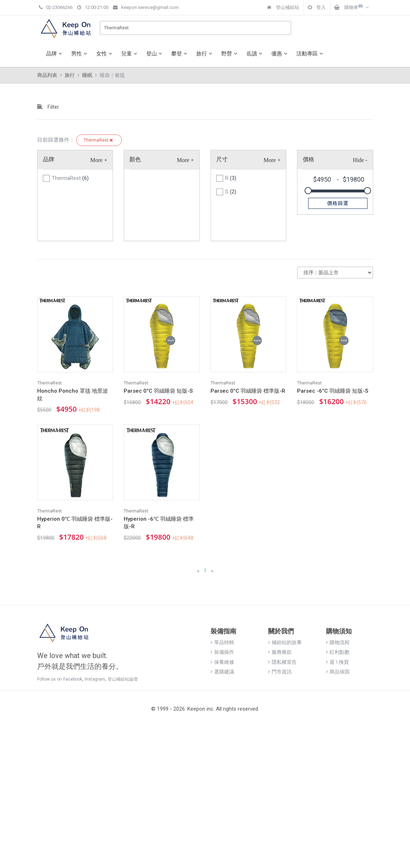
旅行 (205, 54)
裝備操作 (222, 652)
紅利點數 (338, 652)
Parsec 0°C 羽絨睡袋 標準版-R (248, 391)
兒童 (130, 54)
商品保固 (338, 672)
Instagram (95, 679)
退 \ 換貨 (337, 662)
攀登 (180, 54)
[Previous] (198, 571)
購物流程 (338, 642)
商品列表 (47, 75)
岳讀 (255, 54)
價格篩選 (338, 203)
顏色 (135, 159)
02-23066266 (56, 7)
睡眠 (87, 75)
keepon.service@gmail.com (146, 7)
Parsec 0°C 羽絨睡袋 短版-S (158, 391)
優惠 (280, 54)
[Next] (212, 571)
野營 (230, 54)
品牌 (55, 54)
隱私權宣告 (282, 662)
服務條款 (280, 652)
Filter (48, 107)
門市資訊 (280, 672)
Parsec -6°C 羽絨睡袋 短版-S (333, 391)
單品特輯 (222, 642)
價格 (308, 159)
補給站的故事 (285, 642)
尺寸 (222, 159)
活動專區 (311, 54)
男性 (80, 54)
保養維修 (222, 662)
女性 (105, 54)
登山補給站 (283, 7)
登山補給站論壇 (123, 679)
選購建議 (222, 672)
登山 (155, 54)
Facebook (73, 679)
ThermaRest (99, 140)
